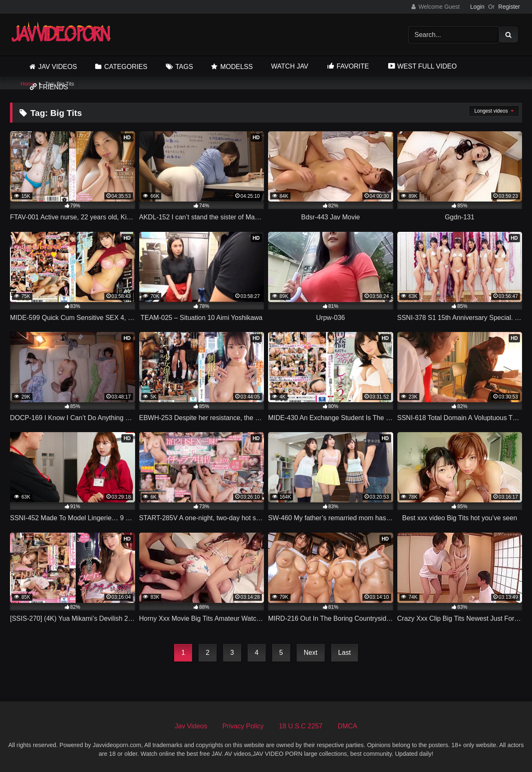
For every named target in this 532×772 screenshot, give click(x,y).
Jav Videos (58, 67)
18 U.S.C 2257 (301, 726)
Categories (126, 67)
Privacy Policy (243, 726)
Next (311, 653)
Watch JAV (289, 66)
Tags (184, 67)
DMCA (347, 726)
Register (509, 7)
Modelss (236, 67)
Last (345, 653)
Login (477, 7)
